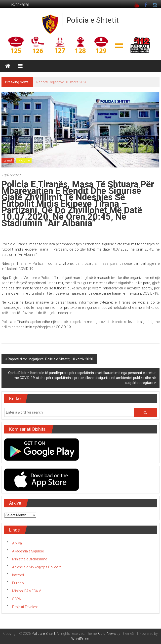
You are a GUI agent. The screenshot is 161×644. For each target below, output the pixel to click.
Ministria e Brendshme (30, 559)
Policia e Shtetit (93, 20)
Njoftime (24, 161)
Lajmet (8, 161)
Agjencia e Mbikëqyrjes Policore (37, 567)
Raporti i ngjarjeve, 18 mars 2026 (62, 82)
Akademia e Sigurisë (28, 551)
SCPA (17, 599)
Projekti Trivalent (25, 607)
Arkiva (17, 543)
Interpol (18, 575)
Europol (18, 583)
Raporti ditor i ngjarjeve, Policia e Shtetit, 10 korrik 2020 (50, 359)
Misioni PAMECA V (27, 591)
